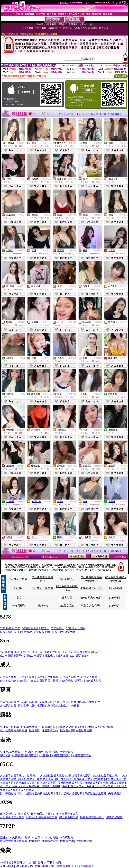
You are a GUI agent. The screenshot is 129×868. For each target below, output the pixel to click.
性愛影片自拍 (50, 730)
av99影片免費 (8, 706)
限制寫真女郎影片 (89, 702)
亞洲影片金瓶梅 (10, 727)
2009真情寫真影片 (66, 702)
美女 (19, 598)
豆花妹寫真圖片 (10, 702)
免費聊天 (47, 430)
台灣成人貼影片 (70, 677)
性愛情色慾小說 (46, 706)
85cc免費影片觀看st (72, 681)
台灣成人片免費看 (47, 677)
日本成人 (24, 814)
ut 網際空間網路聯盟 (24, 755)
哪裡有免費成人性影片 (29, 656)
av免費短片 (67, 752)
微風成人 (50, 656)
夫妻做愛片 (115, 793)
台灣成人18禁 (89, 677)
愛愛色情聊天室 (44, 866)
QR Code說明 (121, 76)
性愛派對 (34, 730)
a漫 (33, 706)
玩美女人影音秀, (91, 606)
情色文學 (23, 706)
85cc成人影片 (93, 681)
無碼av (29, 752)
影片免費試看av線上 (92, 817)
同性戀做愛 (25, 632)
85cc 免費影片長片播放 (44, 681)
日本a (51, 814)
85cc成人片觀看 (18, 579)
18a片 (3, 862)
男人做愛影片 (8, 793)
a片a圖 (32, 862)
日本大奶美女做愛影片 (69, 793)
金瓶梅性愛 (49, 727)
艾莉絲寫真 (46, 702)
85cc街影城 (116, 588)
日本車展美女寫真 (67, 814)
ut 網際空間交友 (82, 755)
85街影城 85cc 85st (91, 588)
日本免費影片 (8, 814)
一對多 (22, 179)
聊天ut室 (5, 755)
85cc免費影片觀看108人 (53, 652)
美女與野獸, (19, 606)
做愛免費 (70, 632)
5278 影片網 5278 (10, 628)
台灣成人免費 (8, 677)
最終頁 (118, 114)
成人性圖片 (7, 656)
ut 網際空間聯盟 (61, 755)
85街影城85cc (67, 579)
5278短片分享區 (76, 628)
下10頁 (111, 114)
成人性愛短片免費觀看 (14, 730)
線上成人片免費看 (68, 706)
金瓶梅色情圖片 (30, 727)
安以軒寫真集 (29, 702)
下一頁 (103, 114)
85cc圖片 (24, 681)
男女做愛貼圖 (42, 632)
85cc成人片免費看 (42, 588)
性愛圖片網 (67, 730)
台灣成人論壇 (26, 677)
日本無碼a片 (38, 814)
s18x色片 (114, 606)
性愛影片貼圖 (84, 730)
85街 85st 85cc (8, 681)
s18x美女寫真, (67, 606)
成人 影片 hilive (79, 656)
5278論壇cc (58, 628)
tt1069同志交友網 (91, 598)
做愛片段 (57, 632)
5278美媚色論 (30, 628)
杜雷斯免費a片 (17, 862)
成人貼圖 (67, 598)
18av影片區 (51, 752)
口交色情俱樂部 (85, 866)
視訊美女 (43, 606)
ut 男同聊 (44, 755)
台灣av (39, 752)
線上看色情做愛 (69, 817)
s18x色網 (114, 598)
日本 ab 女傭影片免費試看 (42, 817)
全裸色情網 (7, 866)
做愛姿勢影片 (8, 632)
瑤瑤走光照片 (114, 817)
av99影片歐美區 (35, 557)
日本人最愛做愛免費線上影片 (36, 793)
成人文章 (63, 656)
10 (97, 114)
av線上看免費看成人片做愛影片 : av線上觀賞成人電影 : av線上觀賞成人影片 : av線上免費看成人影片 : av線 (64, 776)
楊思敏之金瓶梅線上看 (71, 727)
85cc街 (18, 588)
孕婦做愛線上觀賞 (95, 793)
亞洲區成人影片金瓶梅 (100, 727)
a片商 (58, 862)
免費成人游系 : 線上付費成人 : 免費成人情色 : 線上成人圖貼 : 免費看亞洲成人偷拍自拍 (52, 779)
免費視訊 (21, 143)
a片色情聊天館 (24, 866)
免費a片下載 (45, 862)
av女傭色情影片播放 (12, 817)
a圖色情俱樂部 (65, 866)
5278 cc (45, 628)
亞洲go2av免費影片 (11, 752)
